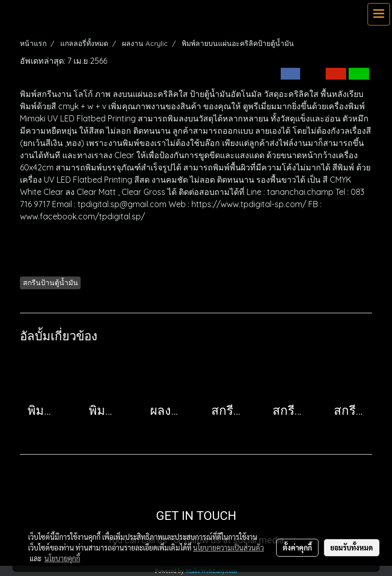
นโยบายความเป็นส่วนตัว (228, 547)
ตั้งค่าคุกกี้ (297, 547)
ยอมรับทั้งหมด (352, 547)
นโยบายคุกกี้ (62, 558)
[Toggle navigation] (379, 14)
